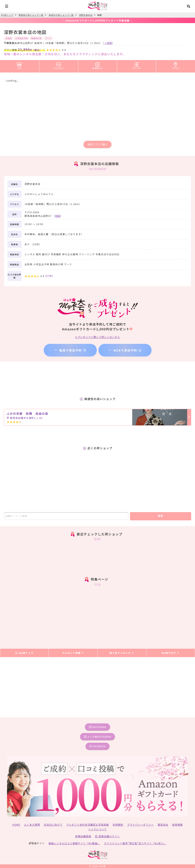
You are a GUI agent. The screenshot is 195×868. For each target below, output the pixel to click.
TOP (19, 65)
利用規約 (118, 825)
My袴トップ (24, 653)
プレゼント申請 (73, 653)
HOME (16, 825)
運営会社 (163, 825)
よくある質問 (32, 825)
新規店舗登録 (83, 836)
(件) (49, 276)
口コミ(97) (59, 65)
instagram (98, 727)
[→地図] (108, 43)
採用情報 (177, 825)
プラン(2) (137, 65)
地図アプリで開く (97, 144)
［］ (58, 216)
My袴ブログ (171, 653)
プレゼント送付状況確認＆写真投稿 (88, 825)
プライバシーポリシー (140, 825)
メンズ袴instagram (98, 737)
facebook (97, 746)
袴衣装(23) (98, 65)
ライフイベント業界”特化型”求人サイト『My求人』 (135, 843)
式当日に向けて (53, 825)
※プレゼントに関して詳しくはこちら (97, 337)
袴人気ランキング (122, 653)
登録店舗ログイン (107, 836)
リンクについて (97, 829)
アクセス (176, 65)
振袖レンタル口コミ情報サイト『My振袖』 (74, 843)
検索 (160, 516)
